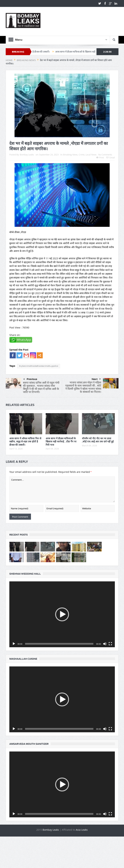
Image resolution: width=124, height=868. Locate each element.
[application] (62, 614)
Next (96, 379)
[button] (62, 614)
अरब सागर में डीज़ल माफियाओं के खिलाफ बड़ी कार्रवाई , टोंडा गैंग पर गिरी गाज (61, 441)
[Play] (14, 644)
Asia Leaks (82, 830)
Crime (82, 155)
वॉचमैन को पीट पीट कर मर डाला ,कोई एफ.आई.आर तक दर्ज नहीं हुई (98, 440)
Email (111, 157)
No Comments (105, 155)
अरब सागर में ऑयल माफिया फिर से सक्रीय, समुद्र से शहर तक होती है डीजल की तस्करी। (25, 441)
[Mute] (105, 644)
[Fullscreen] (110, 644)
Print (100, 157)
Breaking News (70, 155)
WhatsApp (24, 340)
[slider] (59, 644)
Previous (30, 379)
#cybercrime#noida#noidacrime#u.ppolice (39, 366)
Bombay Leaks (27, 155)
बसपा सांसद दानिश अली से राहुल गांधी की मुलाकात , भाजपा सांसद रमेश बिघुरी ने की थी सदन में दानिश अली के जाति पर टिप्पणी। (41, 387)
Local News (91, 155)
